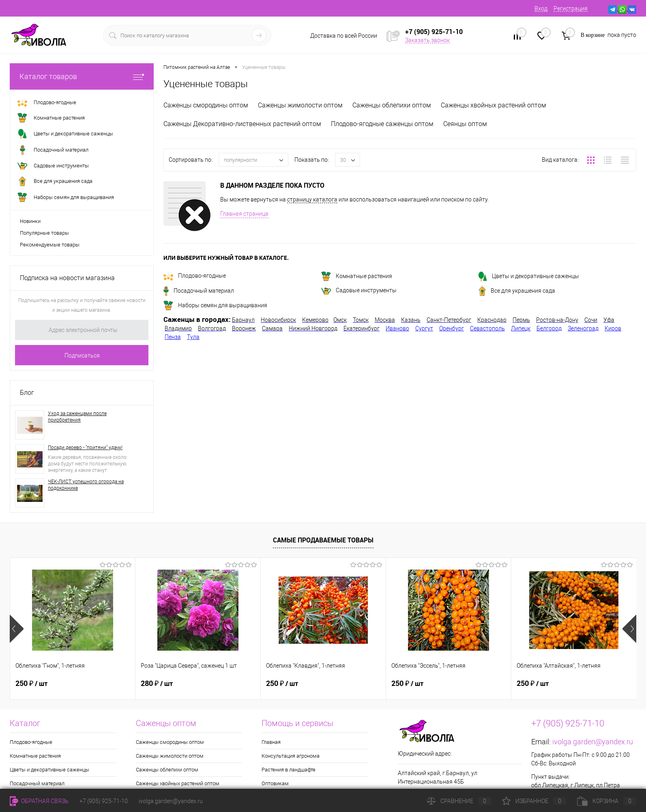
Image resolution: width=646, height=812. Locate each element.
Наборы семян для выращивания (215, 305)
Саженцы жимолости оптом (300, 105)
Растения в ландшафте (289, 770)
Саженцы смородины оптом (206, 105)
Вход (541, 9)
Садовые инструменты (359, 290)
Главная (271, 742)
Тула (193, 337)
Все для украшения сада (517, 291)
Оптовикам (275, 783)
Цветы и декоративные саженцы (529, 276)
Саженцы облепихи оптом (392, 105)
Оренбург (452, 328)
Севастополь (487, 328)
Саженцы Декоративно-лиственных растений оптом (242, 124)
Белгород (549, 328)
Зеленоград (583, 328)
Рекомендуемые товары (50, 245)
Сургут (424, 328)
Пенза (173, 337)
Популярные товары (44, 233)
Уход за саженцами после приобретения (77, 417)
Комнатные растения (357, 276)
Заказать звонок (427, 40)
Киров (613, 328)
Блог (27, 393)
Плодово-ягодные (195, 276)
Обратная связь (39, 801)
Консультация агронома (291, 756)
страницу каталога (312, 199)
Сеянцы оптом (465, 124)
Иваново (397, 328)
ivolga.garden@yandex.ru (593, 742)
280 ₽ (157, 683)
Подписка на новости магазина (67, 278)
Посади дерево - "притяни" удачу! (85, 448)
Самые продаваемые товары (323, 540)
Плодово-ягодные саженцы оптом (382, 124)
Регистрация (571, 9)
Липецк (521, 328)
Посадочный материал (199, 291)
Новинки (30, 221)
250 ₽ (31, 683)
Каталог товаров (82, 76)
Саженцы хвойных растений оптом (494, 105)
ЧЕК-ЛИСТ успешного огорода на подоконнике (86, 485)
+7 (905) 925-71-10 (104, 801)
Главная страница (244, 214)
